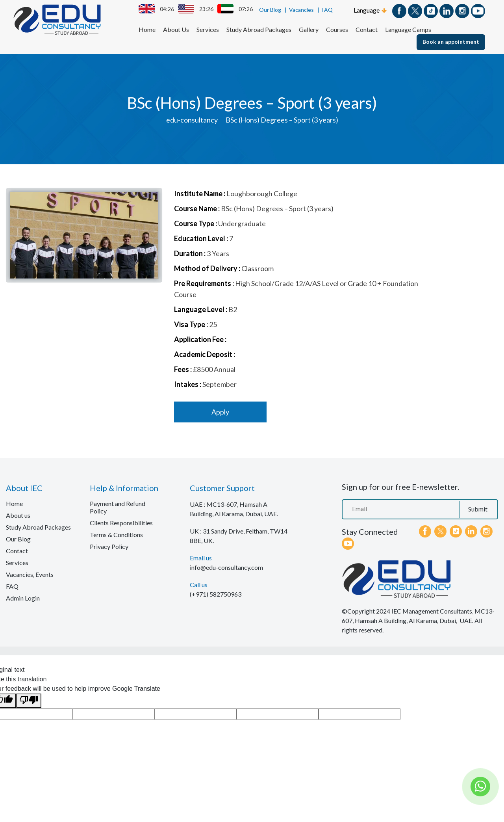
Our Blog (270, 10)
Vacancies (301, 10)
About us (18, 515)
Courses (337, 29)
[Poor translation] (29, 701)
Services (208, 29)
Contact (367, 29)
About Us (176, 29)
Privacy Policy (109, 546)
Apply (220, 412)
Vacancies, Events (30, 574)
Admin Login (23, 598)
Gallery (309, 29)
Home (147, 29)
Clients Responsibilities (121, 523)
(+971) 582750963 (216, 594)
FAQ (327, 10)
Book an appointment (451, 42)
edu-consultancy (192, 120)
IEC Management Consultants (432, 611)
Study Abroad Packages (259, 29)
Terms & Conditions (116, 535)
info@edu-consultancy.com (226, 567)
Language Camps (408, 29)
